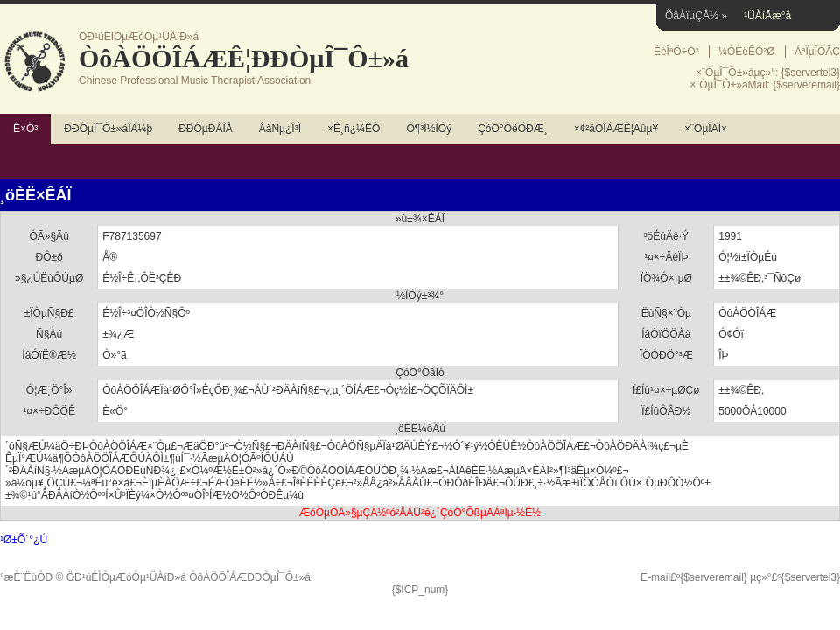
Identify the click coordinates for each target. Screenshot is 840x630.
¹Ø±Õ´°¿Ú (24, 540)
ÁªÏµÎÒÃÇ (817, 52)
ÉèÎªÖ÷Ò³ (676, 52)
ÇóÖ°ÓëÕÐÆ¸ (512, 129)
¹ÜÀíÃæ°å (767, 16)
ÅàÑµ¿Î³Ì (280, 129)
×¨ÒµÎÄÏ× (706, 129)
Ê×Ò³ (25, 129)
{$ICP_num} (420, 590)
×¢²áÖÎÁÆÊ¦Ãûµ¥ (616, 129)
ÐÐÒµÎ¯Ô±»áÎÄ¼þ (108, 129)
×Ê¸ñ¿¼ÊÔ (353, 129)
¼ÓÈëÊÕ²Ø (747, 52)
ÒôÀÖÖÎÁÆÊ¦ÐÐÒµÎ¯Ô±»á (244, 58)
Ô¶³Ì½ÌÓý (429, 129)
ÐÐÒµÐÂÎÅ (206, 129)
